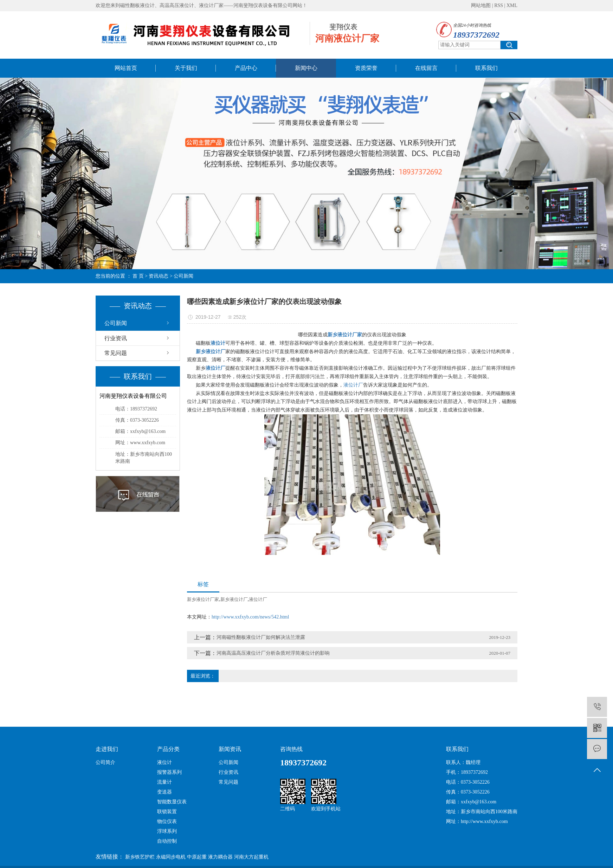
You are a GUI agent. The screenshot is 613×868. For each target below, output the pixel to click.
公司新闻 (183, 276)
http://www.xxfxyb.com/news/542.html (250, 617)
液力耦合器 (220, 857)
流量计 (164, 782)
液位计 (164, 762)
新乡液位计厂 (234, 599)
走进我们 (107, 749)
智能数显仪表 (172, 802)
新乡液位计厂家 (203, 599)
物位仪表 (167, 821)
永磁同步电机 (171, 857)
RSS (499, 5)
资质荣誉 (366, 68)
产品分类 (168, 749)
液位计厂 (353, 385)
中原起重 (197, 857)
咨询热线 (291, 749)
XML (512, 5)
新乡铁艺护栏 (140, 857)
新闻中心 (306, 68)
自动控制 (167, 841)
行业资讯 (116, 338)
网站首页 (126, 68)
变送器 (164, 792)
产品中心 (246, 68)
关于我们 (186, 68)
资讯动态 (159, 276)
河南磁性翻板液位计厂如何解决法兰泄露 (261, 637)
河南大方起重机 (251, 857)
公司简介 (105, 762)
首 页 (138, 276)
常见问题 (116, 353)
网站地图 (481, 5)
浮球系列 (167, 831)
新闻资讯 (230, 749)
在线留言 (426, 68)
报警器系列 (169, 772)
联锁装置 (167, 812)
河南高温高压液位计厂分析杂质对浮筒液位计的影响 (273, 653)
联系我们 (486, 68)
